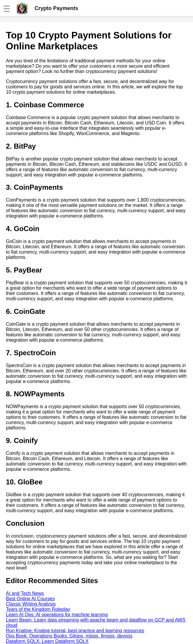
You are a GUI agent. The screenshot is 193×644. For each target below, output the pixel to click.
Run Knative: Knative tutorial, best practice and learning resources (75, 631)
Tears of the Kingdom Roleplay (38, 609)
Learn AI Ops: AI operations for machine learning (57, 615)
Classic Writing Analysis (31, 604)
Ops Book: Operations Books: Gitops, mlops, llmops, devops (69, 636)
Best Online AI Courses (30, 599)
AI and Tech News (25, 593)
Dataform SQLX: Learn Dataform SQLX (47, 641)
